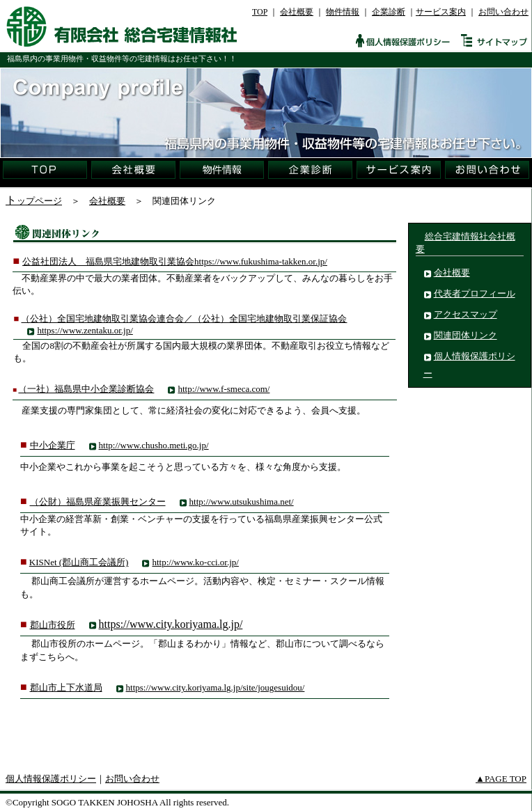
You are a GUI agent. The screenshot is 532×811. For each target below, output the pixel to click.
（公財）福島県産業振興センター (98, 502)
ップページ (39, 201)
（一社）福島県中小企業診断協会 (86, 389)
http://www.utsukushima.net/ (242, 502)
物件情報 (343, 12)
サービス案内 (441, 12)
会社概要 (297, 12)
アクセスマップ (465, 314)
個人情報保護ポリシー (51, 779)
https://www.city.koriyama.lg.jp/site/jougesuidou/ (216, 687)
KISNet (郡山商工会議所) (79, 562)
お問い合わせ (503, 12)
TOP (260, 12)
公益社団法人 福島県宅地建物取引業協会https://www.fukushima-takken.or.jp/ (175, 261)
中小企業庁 (53, 445)
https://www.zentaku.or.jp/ (85, 330)
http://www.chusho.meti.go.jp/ (154, 445)
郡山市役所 (53, 625)
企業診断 (389, 12)
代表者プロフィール (475, 293)
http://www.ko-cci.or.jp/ (195, 562)
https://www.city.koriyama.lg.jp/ (171, 624)
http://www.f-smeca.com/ (224, 389)
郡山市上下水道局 (66, 687)
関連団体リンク (465, 335)
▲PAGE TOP (501, 779)
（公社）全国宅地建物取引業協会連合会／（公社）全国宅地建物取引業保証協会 (184, 318)
